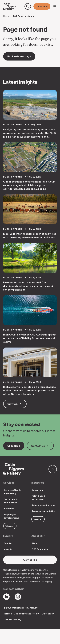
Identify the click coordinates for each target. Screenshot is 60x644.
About (35, 543)
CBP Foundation (40, 549)
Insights (8, 549)
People (8, 543)
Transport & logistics (44, 511)
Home (6, 16)
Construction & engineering (12, 492)
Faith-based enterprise (38, 497)
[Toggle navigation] (55, 6)
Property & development (11, 516)
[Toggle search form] (28, 6)
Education (37, 490)
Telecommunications (43, 505)
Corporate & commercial (11, 501)
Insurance (9, 508)
